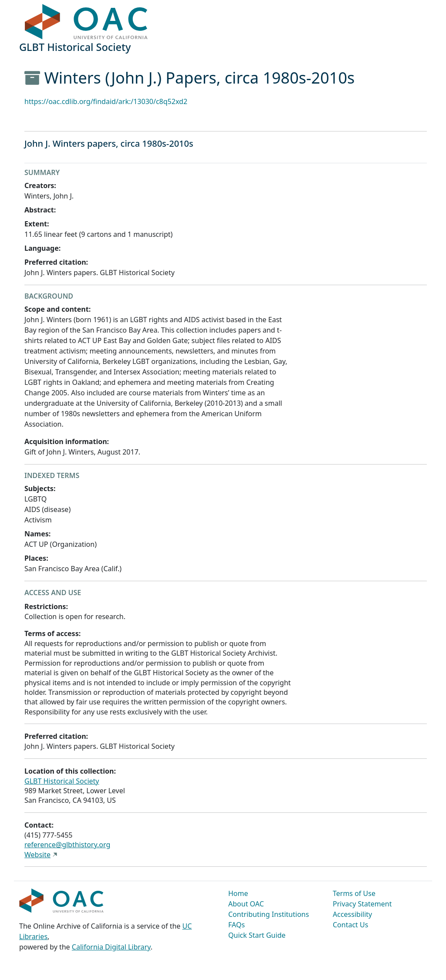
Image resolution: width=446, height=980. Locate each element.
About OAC (246, 904)
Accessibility (352, 914)
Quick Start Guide (257, 935)
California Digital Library (111, 947)
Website (37, 855)
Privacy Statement (362, 904)
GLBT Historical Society (62, 781)
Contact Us (350, 925)
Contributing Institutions (269, 914)
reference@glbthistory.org (67, 845)
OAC (86, 22)
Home (238, 893)
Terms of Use (354, 893)
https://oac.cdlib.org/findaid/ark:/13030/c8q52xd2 (106, 101)
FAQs (237, 925)
